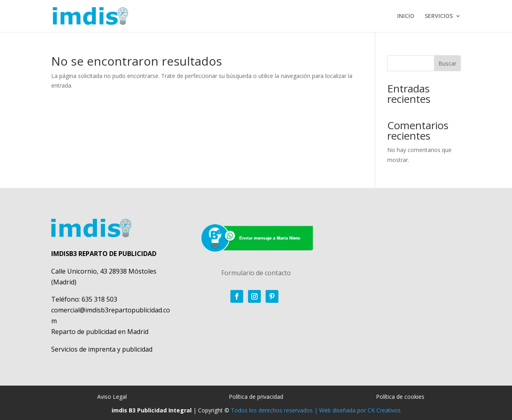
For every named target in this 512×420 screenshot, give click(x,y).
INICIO (406, 16)
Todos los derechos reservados (272, 410)
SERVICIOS (439, 16)
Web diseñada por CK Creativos (360, 410)
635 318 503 (99, 299)
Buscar (447, 63)
